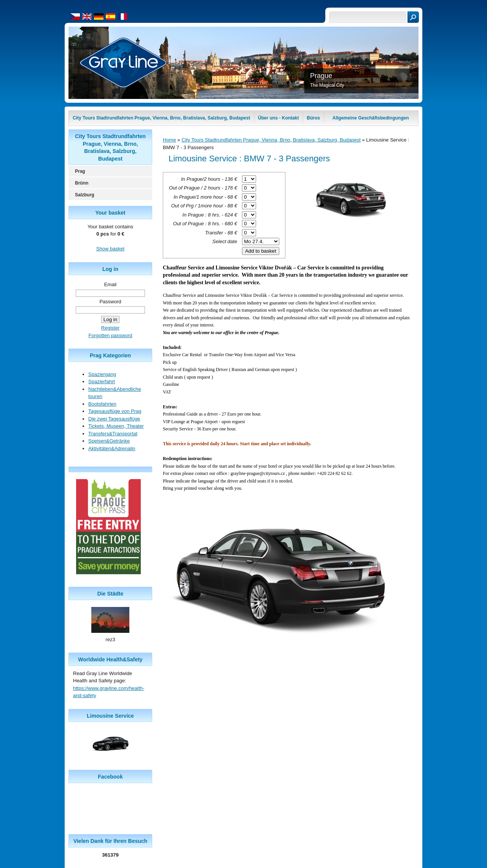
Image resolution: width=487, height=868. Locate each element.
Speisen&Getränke (109, 441)
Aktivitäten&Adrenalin (112, 448)
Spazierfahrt (102, 381)
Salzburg (85, 195)
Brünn (82, 183)
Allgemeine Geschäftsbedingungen (371, 118)
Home (169, 140)
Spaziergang (102, 374)
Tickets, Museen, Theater (116, 426)
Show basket (110, 249)
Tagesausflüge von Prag (115, 411)
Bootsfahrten (102, 404)
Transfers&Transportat (113, 434)
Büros (313, 118)
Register (110, 328)
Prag (80, 171)
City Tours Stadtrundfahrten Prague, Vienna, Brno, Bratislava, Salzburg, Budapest (271, 140)
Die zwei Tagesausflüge (114, 419)
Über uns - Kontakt (278, 118)
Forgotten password (111, 335)
